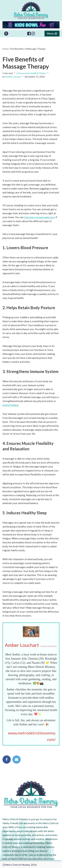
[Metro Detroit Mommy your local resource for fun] (31, 10)
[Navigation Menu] (52, 34)
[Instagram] (33, 34)
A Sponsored (23, 73)
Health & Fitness (38, 73)
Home (6, 49)
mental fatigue (10, 405)
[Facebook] (29, 34)
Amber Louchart (13, 77)
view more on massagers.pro (40, 217)
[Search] (6, 34)
